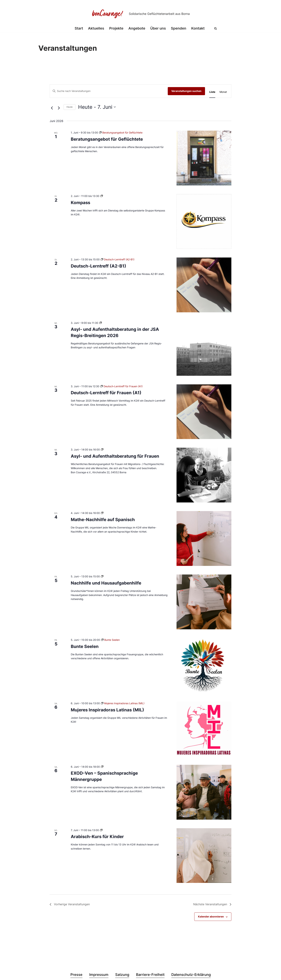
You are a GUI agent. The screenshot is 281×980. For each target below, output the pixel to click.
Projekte (116, 28)
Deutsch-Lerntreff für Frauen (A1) (106, 393)
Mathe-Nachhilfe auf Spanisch (103, 520)
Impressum (99, 975)
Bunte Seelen (85, 646)
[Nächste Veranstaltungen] (59, 108)
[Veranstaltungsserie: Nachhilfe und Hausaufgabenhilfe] (102, 576)
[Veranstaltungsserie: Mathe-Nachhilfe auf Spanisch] (102, 513)
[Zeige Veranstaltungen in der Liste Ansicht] (212, 92)
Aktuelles (96, 28)
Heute (70, 107)
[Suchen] (216, 28)
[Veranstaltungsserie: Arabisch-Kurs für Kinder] (101, 830)
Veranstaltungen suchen (186, 91)
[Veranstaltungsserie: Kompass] (102, 196)
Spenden (179, 28)
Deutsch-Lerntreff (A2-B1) (98, 266)
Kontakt (198, 28)
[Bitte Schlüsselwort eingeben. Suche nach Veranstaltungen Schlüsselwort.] (109, 91)
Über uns (158, 28)
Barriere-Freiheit (150, 975)
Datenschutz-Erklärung (191, 975)
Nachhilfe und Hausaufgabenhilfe (106, 583)
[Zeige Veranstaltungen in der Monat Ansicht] (223, 92)
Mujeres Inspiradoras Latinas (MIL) (107, 710)
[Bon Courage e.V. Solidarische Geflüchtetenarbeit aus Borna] (140, 14)
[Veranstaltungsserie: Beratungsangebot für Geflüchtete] (121, 133)
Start (79, 28)
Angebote (137, 28)
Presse (76, 975)
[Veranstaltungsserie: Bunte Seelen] (110, 640)
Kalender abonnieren (211, 917)
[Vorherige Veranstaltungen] (52, 108)
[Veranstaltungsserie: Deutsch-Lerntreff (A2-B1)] (118, 259)
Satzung (122, 975)
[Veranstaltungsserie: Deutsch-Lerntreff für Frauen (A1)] (122, 386)
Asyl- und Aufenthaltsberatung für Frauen (115, 456)
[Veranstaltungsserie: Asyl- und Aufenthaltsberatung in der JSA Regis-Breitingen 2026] (101, 323)
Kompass (80, 203)
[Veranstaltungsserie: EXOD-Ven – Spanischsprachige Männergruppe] (102, 767)
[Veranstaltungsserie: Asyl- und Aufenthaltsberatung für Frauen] (102, 450)
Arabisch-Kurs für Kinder (97, 837)
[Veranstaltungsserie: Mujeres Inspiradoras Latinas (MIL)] (123, 703)
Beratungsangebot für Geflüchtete (107, 139)
